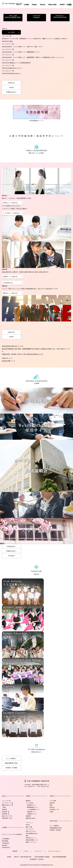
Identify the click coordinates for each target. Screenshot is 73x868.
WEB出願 (4, 845)
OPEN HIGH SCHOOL (60, 17)
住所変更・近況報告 (11, 768)
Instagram (36, 17)
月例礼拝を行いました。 (16, 68)
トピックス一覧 (6, 801)
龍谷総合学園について (9, 361)
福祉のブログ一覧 (7, 816)
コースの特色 (29, 803)
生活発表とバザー (55, 809)
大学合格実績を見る (8, 283)
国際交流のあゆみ (31, 818)
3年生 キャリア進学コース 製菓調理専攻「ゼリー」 (25, 52)
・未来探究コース (31, 812)
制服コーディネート (31, 842)
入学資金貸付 (6, 843)
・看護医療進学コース (32, 807)
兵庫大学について (7, 358)
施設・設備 (29, 827)
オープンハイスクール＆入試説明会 (12, 834)
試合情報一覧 (6, 814)
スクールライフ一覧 (7, 803)
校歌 (27, 836)
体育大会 (52, 807)
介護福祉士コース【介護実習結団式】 (20, 63)
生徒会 (51, 812)
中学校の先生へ (11, 546)
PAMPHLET (11, 83)
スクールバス (29, 829)
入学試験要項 (6, 839)
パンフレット (29, 822)
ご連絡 (4, 807)
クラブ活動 (53, 801)
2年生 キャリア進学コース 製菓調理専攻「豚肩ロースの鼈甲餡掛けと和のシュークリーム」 (37, 57)
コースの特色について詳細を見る (11, 213)
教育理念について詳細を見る (10, 203)
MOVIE (11, 87)
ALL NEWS (11, 32)
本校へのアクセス (31, 831)
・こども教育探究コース (33, 809)
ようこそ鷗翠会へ (11, 758)
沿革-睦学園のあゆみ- (32, 833)
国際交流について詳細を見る (10, 293)
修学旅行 (52, 803)
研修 (51, 805)
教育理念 (28, 801)
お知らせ (19, 5)
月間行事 (4, 809)
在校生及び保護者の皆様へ (13, 17)
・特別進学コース (31, 805)
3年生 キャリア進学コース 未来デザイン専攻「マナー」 (26, 47)
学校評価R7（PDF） (7, 818)
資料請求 (62, 5)
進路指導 (28, 816)
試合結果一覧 (6, 812)
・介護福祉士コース (31, 814)
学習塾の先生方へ (11, 92)
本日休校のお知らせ (15, 73)
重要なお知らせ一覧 (7, 805)
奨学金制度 (5, 841)
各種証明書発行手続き (11, 763)
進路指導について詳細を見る (10, 276)
